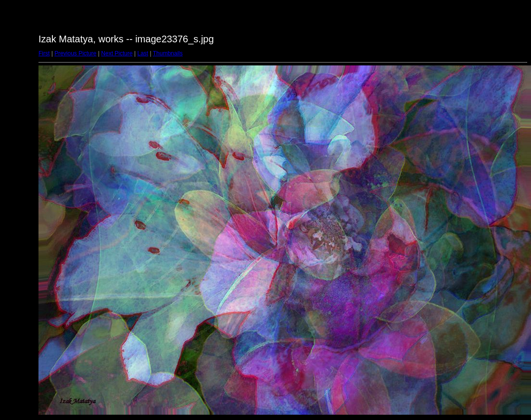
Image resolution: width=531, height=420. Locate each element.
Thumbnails (168, 53)
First (44, 53)
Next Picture (117, 53)
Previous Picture (75, 53)
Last (143, 53)
